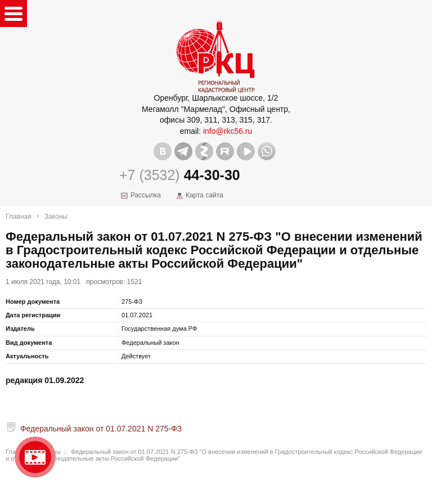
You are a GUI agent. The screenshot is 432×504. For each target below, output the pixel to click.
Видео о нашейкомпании (35, 457)
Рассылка (146, 195)
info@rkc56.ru (228, 131)
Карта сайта (204, 195)
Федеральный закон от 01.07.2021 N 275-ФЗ (101, 429)
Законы (56, 217)
